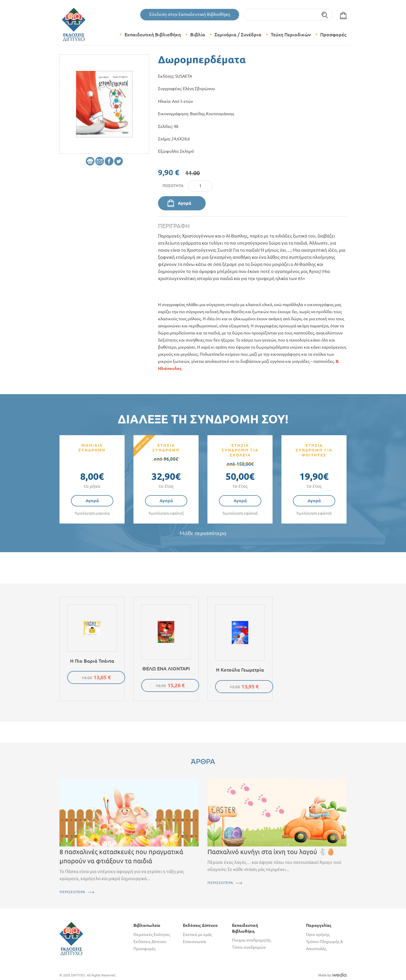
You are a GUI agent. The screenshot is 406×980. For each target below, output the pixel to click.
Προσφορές (333, 35)
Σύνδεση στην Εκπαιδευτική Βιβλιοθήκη (190, 14)
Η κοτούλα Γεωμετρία (240, 670)
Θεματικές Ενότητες (152, 935)
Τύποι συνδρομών (249, 947)
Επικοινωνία (194, 942)
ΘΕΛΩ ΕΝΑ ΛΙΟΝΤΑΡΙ (166, 669)
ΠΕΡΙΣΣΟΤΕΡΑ (72, 892)
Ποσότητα (173, 186)
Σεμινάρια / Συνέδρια (238, 35)
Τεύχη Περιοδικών (291, 35)
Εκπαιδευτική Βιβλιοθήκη (153, 35)
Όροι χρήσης (318, 935)
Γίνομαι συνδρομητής (252, 940)
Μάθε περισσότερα (203, 533)
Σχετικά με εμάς (197, 935)
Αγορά (185, 203)
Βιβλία (198, 35)
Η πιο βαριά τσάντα (92, 661)
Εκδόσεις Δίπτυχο (150, 942)
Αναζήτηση (325, 15)
